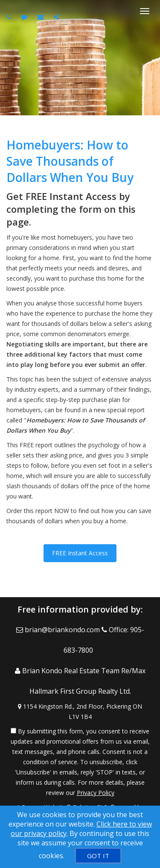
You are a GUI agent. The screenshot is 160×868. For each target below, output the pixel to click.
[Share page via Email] (57, 17)
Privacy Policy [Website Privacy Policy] (96, 793)
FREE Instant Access (80, 553)
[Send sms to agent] (25, 17)
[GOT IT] (98, 856)
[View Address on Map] (80, 712)
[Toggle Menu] (145, 11)
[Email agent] (42, 17)
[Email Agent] (59, 630)
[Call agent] (10, 17)
